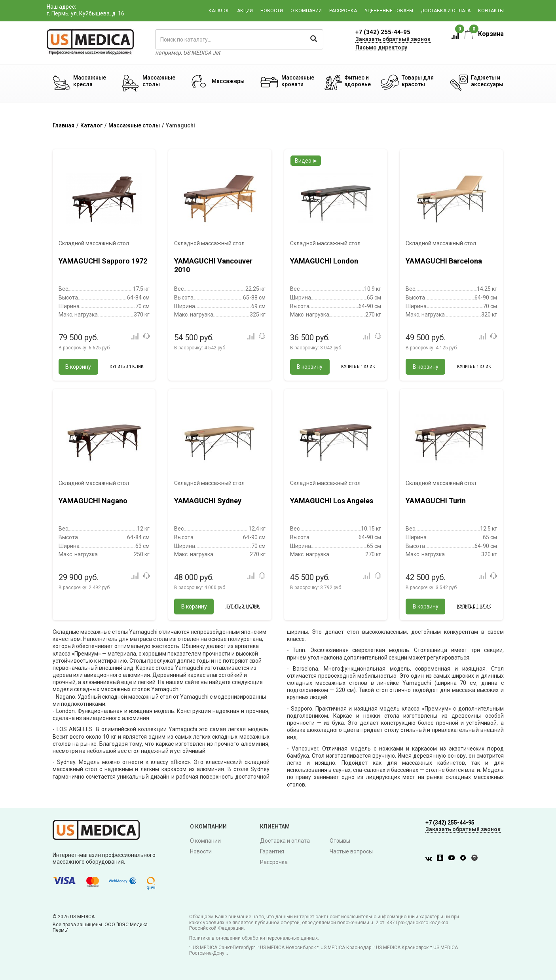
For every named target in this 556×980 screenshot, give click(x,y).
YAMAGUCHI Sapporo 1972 (103, 261)
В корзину (78, 367)
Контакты (491, 11)
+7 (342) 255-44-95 (383, 32)
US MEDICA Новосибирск (288, 948)
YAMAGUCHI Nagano (93, 501)
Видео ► (306, 161)
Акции (245, 11)
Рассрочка (343, 11)
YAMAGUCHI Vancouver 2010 (213, 265)
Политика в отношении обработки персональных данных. (254, 938)
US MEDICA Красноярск (402, 948)
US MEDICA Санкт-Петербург (224, 948)
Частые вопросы (351, 851)
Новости (272, 11)
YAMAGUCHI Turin (436, 501)
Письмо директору (381, 47)
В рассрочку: (85, 348)
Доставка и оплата (446, 11)
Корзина (484, 34)
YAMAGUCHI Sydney (208, 501)
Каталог (219, 11)
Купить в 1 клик (127, 367)
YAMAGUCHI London (324, 261)
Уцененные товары (389, 11)
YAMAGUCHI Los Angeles (332, 501)
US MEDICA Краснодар (346, 948)
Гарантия (272, 851)
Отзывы (340, 841)
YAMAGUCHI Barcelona (444, 261)
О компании (306, 11)
